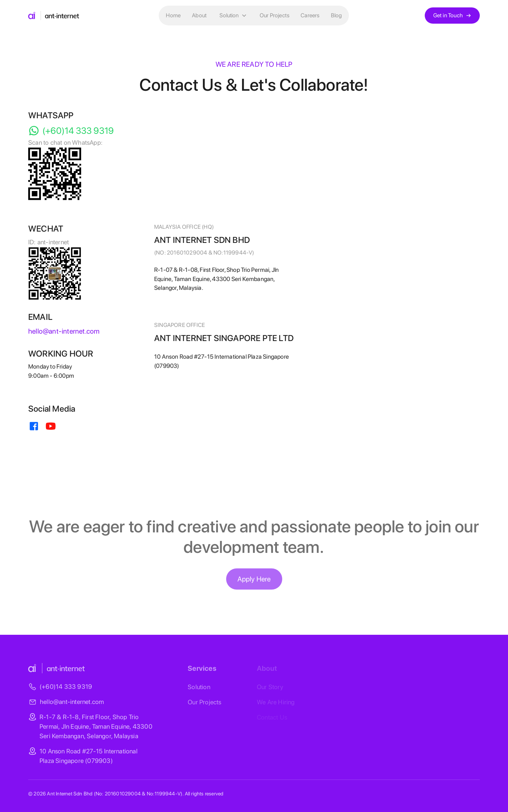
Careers (310, 15)
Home (173, 15)
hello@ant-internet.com (72, 702)
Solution (199, 687)
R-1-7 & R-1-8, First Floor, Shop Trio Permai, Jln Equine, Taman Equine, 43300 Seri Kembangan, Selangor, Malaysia (96, 726)
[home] (54, 16)
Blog (337, 15)
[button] (233, 16)
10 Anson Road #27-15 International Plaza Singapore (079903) (89, 756)
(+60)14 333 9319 (66, 686)
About (199, 15)
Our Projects (274, 15)
